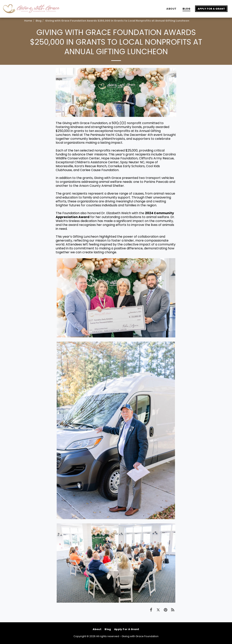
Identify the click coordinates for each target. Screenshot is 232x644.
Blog (39, 21)
